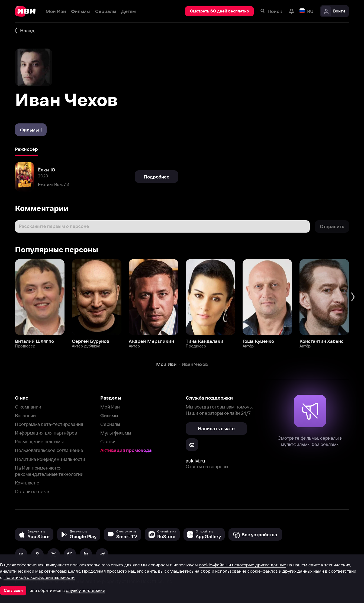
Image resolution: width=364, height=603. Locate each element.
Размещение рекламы (39, 441)
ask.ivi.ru (195, 461)
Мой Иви (110, 407)
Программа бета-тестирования (49, 424)
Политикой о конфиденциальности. (39, 577)
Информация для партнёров (46, 433)
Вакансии (25, 415)
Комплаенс (27, 483)
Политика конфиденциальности (50, 459)
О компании (28, 407)
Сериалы (110, 424)
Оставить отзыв (32, 491)
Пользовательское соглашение (49, 450)
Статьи (108, 441)
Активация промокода (126, 450)
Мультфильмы (116, 433)
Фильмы (109, 415)
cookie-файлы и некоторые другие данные (243, 565)
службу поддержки (86, 590)
